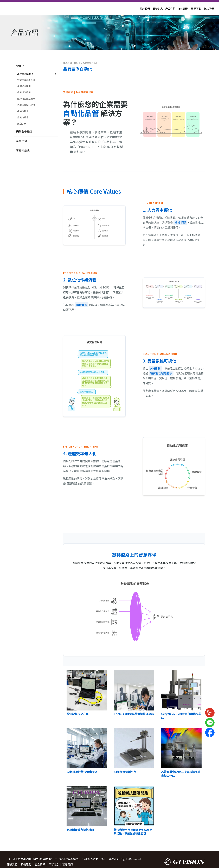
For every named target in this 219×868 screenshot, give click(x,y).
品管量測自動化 (25, 74)
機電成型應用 (24, 92)
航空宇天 (22, 123)
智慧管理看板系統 (26, 80)
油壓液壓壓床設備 (26, 105)
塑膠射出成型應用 (26, 99)
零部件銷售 (23, 150)
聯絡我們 (209, 8)
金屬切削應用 (24, 86)
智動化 (20, 66)
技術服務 (183, 8)
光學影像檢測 (24, 131)
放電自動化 (23, 117)
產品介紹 (170, 8)
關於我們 (145, 8)
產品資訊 (40, 864)
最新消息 (158, 8)
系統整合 (22, 141)
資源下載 (196, 8)
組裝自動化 (23, 111)
